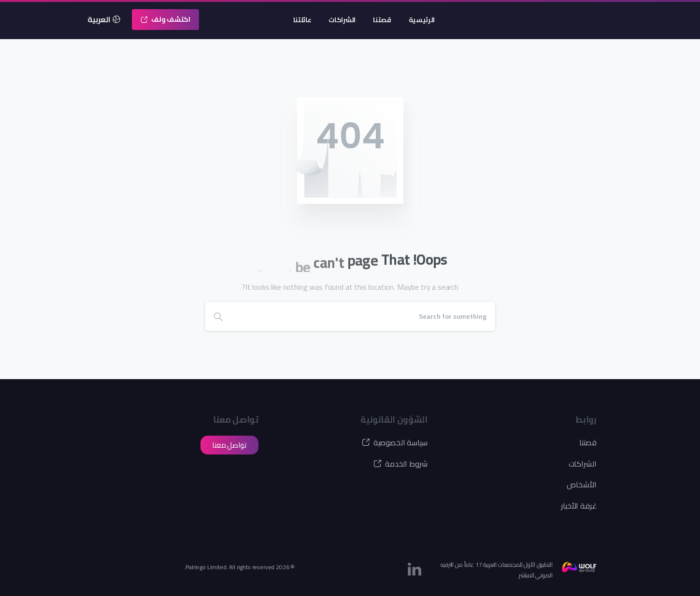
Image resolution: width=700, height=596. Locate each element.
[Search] (363, 316)
